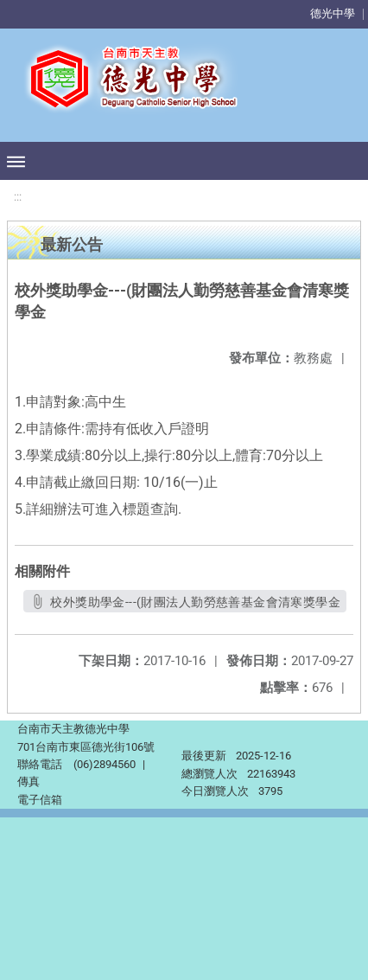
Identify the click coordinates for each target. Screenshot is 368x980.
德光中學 (333, 13)
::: (18, 197)
